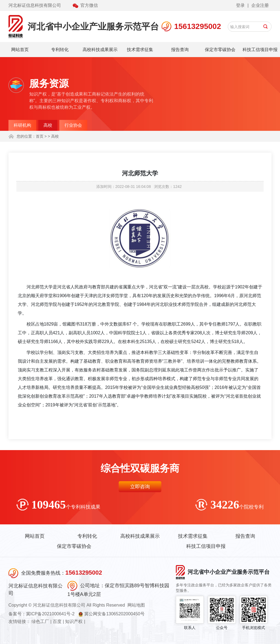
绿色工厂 (40, 621)
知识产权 (74, 621)
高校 (48, 125)
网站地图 (136, 605)
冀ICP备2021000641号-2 (50, 614)
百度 (57, 621)
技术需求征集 (140, 50)
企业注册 (260, 5)
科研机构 (22, 125)
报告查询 (180, 50)
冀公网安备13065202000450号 (114, 614)
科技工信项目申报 (260, 50)
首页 (40, 136)
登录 (240, 5)
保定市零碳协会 (220, 50)
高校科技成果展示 (100, 50)
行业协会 (73, 125)
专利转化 (60, 50)
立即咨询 (140, 487)
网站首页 (20, 50)
